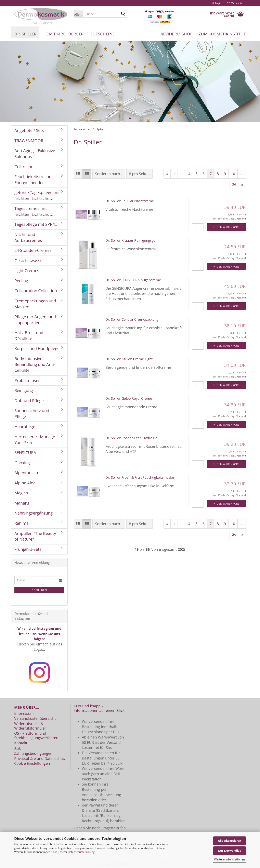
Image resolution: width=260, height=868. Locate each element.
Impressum (24, 713)
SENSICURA (25, 453)
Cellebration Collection (36, 291)
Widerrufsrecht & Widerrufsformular (30, 726)
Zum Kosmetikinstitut (222, 34)
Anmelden (39, 590)
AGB (18, 748)
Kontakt (21, 743)
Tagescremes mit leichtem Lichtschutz (34, 211)
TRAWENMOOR (29, 141)
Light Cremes (27, 270)
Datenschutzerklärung (81, 852)
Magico (21, 493)
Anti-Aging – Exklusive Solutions (35, 154)
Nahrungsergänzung (34, 513)
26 (234, 184)
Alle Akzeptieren (230, 841)
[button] (78, 174)
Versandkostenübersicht (35, 719)
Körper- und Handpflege (37, 348)
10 (233, 174)
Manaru (22, 503)
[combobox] (109, 174)
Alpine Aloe (25, 483)
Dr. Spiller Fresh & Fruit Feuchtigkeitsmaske (140, 477)
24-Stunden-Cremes (33, 250)
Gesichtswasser (29, 261)
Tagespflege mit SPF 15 (36, 224)
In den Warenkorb (226, 227)
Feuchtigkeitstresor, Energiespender (33, 180)
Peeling (21, 281)
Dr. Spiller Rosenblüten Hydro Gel (132, 438)
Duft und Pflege (29, 401)
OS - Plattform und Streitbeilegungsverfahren (36, 736)
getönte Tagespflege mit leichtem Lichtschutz (37, 195)
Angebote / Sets (29, 130)
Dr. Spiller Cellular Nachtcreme (130, 201)
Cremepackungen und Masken (35, 304)
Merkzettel (235, 3)
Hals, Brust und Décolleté (29, 336)
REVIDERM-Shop (177, 34)
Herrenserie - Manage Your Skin (35, 440)
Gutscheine (102, 34)
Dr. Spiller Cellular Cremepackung (132, 319)
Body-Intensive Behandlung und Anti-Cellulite (35, 364)
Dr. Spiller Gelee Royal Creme (129, 398)
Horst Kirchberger (63, 34)
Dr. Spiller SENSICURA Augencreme (133, 280)
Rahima (22, 523)
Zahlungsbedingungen (33, 754)
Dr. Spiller (25, 34)
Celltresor (24, 167)
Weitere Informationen (230, 859)
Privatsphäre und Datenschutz (40, 759)
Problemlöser (27, 380)
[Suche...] (78, 14)
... (182, 174)
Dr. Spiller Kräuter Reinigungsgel (131, 240)
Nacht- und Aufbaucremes (28, 237)
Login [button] (216, 3)
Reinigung (24, 390)
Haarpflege (25, 426)
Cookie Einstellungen (32, 764)
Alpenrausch (26, 473)
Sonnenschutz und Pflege (32, 414)
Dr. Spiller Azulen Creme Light (129, 359)
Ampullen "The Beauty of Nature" (35, 536)
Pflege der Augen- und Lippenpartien (35, 320)
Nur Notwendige (230, 851)
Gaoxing (22, 463)
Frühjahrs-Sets (28, 549)
